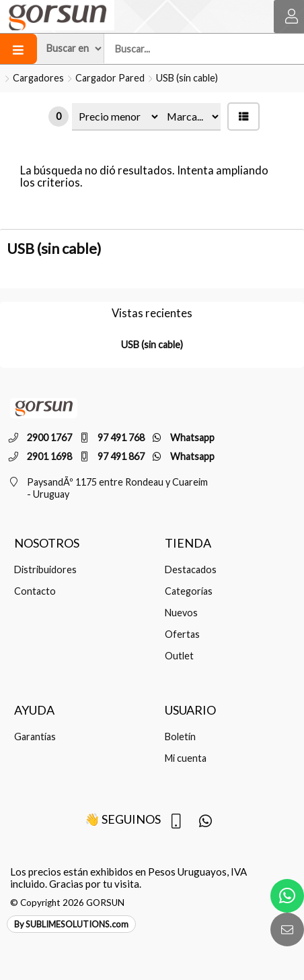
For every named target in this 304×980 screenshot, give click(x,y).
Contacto (35, 591)
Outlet (179, 656)
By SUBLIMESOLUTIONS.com (71, 924)
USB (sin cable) (187, 78)
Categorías (189, 591)
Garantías (35, 737)
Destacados (191, 569)
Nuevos (181, 613)
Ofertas (182, 634)
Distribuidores (45, 569)
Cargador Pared (110, 78)
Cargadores (38, 78)
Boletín (180, 737)
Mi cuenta (186, 758)
